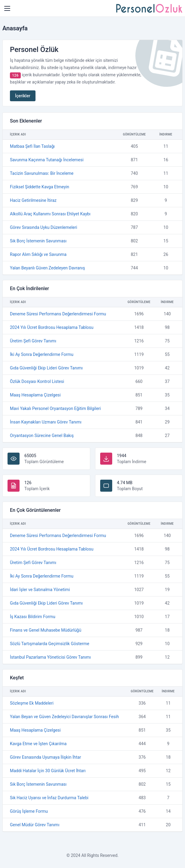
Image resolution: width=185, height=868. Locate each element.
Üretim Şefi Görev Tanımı (33, 341)
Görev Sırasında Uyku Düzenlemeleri (43, 227)
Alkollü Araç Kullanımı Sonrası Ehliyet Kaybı (50, 214)
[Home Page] (7, 8)
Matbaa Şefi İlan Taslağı (32, 146)
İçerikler (23, 96)
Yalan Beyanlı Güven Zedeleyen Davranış (47, 268)
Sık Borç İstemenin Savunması (38, 241)
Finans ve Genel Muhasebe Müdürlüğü (46, 630)
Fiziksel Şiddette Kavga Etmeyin (40, 187)
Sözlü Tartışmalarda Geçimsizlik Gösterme (50, 644)
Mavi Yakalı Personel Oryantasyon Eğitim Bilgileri (55, 408)
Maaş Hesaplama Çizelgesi (35, 395)
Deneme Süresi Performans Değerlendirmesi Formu (58, 314)
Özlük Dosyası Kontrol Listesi (37, 381)
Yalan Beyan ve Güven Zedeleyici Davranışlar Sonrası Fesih (64, 717)
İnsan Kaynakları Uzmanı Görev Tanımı (46, 422)
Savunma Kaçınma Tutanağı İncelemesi (47, 160)
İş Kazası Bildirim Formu (33, 617)
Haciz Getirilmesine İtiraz (33, 200)
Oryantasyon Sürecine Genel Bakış (42, 436)
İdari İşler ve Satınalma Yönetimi (40, 590)
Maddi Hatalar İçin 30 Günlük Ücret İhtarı (48, 771)
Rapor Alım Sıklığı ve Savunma (38, 254)
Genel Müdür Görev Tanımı (35, 825)
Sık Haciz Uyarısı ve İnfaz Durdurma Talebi (49, 798)
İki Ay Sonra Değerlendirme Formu (42, 354)
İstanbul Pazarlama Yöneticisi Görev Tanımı (50, 657)
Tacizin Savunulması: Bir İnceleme (42, 173)
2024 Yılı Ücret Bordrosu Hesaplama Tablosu (52, 327)
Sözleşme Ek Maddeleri (32, 703)
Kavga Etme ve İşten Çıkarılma (38, 744)
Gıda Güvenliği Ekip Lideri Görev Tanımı (46, 368)
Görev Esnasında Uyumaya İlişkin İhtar (45, 757)
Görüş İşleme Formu (29, 811)
